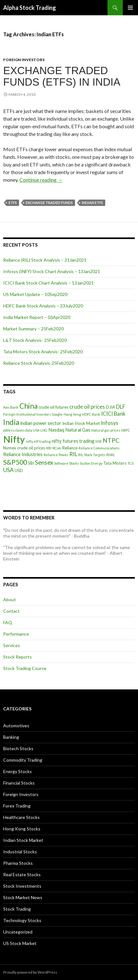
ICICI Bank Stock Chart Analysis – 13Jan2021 (48, 283)
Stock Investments (22, 886)
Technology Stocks (22, 920)
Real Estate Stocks (22, 874)
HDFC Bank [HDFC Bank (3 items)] (91, 414)
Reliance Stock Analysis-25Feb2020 (39, 363)
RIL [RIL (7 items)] (73, 454)
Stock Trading (17, 909)
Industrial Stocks (20, 852)
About (10, 599)
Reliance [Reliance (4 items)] (70, 448)
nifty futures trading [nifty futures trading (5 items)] (73, 441)
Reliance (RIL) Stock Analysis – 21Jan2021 (45, 260)
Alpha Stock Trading (30, 8)
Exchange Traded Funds (49, 203)
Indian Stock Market (23, 840)
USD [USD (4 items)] (19, 470)
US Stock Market (20, 943)
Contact (11, 611)
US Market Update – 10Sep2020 (35, 294)
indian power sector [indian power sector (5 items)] (41, 423)
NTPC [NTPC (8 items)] (111, 440)
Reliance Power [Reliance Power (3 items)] (56, 455)
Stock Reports (17, 657)
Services (12, 645)
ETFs (13, 203)
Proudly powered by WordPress (30, 972)
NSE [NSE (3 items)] (99, 441)
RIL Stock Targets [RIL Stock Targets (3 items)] (92, 455)
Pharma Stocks (18, 863)
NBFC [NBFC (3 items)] (126, 430)
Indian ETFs (92, 203)
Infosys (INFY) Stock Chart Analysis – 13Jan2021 (52, 271)
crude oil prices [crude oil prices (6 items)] (87, 407)
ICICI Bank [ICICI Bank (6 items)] (113, 414)
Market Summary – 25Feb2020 (33, 329)
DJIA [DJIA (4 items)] (110, 407)
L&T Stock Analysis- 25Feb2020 (35, 340)
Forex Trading (17, 806)
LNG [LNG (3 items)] (44, 430)
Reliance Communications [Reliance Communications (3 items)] (99, 448)
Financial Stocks (19, 783)
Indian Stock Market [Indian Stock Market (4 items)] (81, 423)
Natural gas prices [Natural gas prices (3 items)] (106, 430)
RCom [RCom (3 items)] (57, 448)
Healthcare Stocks (21, 817)
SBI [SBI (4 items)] (31, 463)
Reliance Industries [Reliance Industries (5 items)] (23, 454)
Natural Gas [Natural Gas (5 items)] (78, 430)
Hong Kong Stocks (22, 829)
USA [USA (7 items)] (8, 470)
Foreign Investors (24, 60)
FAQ (8, 622)
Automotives (16, 726)
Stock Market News (23, 897)
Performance (16, 634)
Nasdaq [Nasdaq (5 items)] (56, 430)
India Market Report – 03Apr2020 (37, 317)
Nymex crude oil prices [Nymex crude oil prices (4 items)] (24, 448)
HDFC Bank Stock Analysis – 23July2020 (43, 306)
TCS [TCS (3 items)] (131, 463)
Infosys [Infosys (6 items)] (110, 423)
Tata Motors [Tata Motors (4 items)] (115, 463)
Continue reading (41, 180)
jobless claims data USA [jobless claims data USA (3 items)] (21, 430)
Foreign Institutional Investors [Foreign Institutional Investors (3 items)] (27, 414)
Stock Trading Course (25, 668)
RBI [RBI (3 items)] (49, 448)
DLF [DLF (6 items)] (121, 407)
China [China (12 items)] (28, 406)
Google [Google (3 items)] (57, 414)
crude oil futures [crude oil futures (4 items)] (53, 407)
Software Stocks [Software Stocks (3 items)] (66, 463)
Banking (11, 737)
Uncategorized (18, 932)
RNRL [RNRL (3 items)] (111, 455)
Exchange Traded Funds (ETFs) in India (62, 76)
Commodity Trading (23, 760)
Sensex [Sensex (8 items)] (44, 462)
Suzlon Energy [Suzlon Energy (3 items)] (91, 463)
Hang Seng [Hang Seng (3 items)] (72, 414)
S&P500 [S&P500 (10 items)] (15, 462)
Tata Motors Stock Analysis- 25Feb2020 (43, 352)
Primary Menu (130, 8)
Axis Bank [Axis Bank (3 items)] (11, 407)
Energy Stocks (17, 771)
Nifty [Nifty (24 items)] (14, 439)
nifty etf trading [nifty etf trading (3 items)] (38, 441)
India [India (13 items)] (11, 422)
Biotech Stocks (18, 748)
